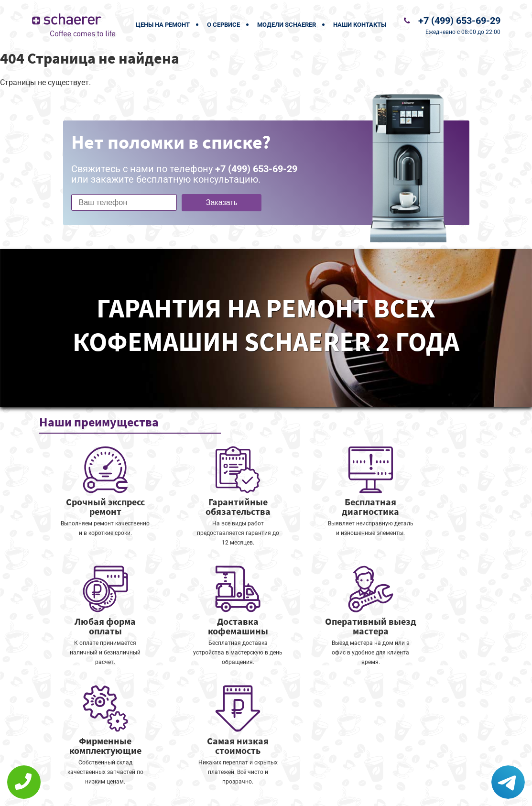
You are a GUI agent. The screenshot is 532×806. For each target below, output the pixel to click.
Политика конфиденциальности (199, 792)
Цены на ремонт (163, 25)
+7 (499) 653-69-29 (459, 21)
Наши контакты (360, 25)
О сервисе (223, 25)
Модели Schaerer (287, 25)
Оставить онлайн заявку (295, 770)
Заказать (222, 202)
